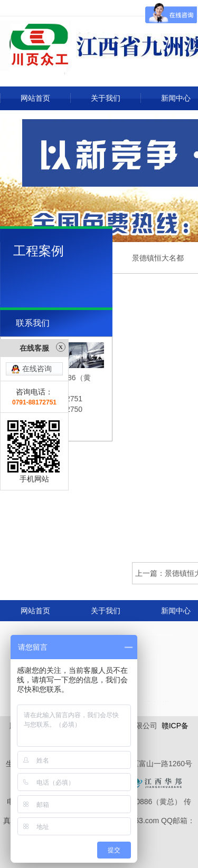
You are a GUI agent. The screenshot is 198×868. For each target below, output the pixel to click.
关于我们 (106, 98)
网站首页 (35, 98)
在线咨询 (37, 342)
